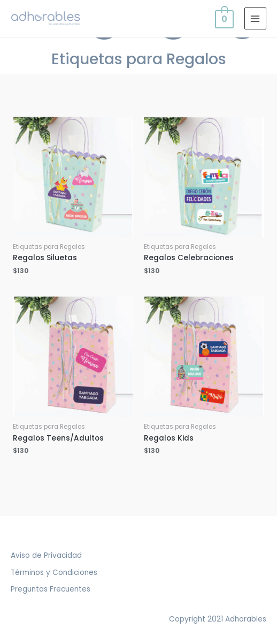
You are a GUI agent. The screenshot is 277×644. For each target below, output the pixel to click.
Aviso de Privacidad (46, 555)
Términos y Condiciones (54, 573)
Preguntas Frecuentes (51, 589)
